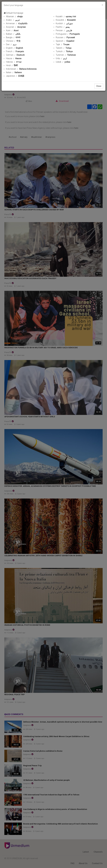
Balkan (13, 34)
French (15, 51)
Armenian (17, 23)
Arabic (13, 20)
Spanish (65, 41)
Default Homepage (13, 13)
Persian (64, 30)
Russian (65, 37)
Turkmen (66, 55)
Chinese (13, 41)
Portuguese (68, 34)
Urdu (61, 58)
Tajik (63, 44)
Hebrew (14, 62)
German (15, 55)
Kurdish (64, 23)
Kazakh (66, 16)
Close (99, 86)
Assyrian (16, 27)
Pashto (63, 27)
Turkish (64, 51)
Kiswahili (66, 20)
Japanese (15, 76)
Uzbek (63, 62)
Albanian (14, 16)
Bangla (13, 37)
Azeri (12, 30)
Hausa (14, 58)
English (14, 48)
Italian (14, 72)
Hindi (12, 65)
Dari (11, 44)
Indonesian (21, 69)
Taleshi (64, 48)
